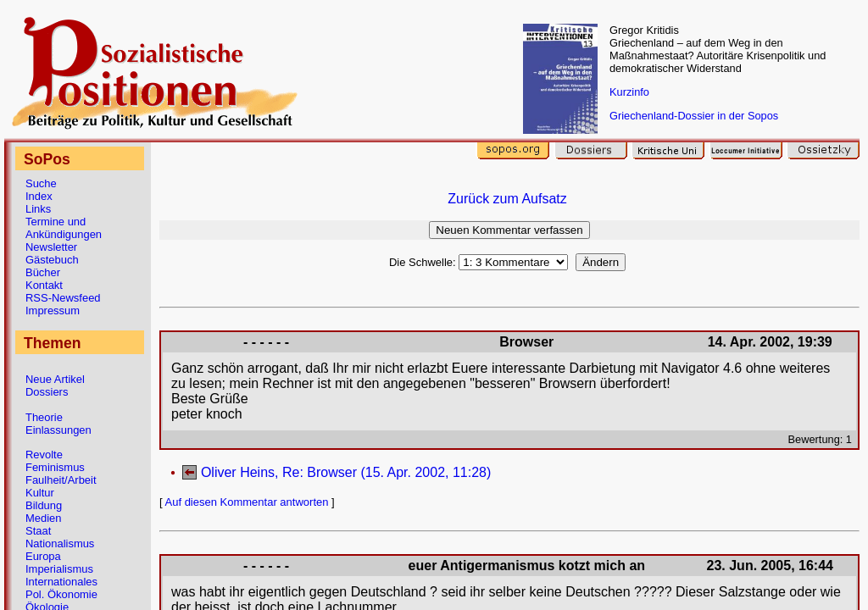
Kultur (40, 493)
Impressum (53, 311)
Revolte (44, 455)
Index (39, 196)
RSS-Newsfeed (63, 298)
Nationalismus (60, 543)
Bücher (43, 272)
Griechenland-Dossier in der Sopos (694, 116)
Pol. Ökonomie (61, 594)
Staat (38, 531)
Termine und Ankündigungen (64, 228)
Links (38, 209)
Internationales (61, 582)
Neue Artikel (55, 379)
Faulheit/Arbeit (61, 480)
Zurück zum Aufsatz (507, 199)
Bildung (44, 505)
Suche (41, 183)
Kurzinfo (629, 92)
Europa (43, 556)
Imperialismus (59, 569)
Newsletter (51, 247)
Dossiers (47, 392)
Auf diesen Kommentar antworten (247, 502)
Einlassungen (58, 430)
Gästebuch (52, 260)
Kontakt (44, 285)
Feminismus (55, 467)
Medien (43, 518)
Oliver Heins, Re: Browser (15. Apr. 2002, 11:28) (346, 472)
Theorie (44, 417)
